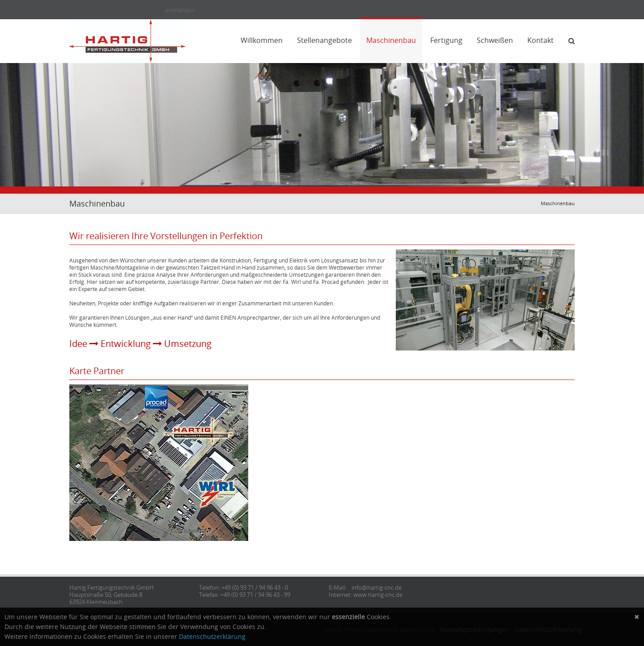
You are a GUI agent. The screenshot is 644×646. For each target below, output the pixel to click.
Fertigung (446, 40)
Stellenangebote (324, 40)
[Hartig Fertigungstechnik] (127, 40)
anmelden (180, 10)
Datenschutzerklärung (212, 636)
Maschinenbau (391, 40)
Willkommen (262, 40)
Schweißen (495, 40)
